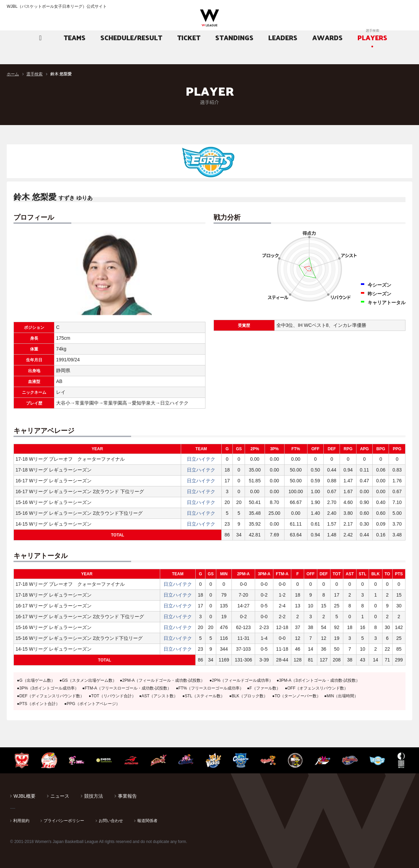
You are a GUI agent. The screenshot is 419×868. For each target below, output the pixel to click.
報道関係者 (147, 821)
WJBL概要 (24, 796)
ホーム (13, 74)
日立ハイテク (201, 459)
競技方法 (94, 796)
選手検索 (34, 74)
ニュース (60, 796)
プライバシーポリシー (64, 821)
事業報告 (127, 796)
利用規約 (21, 821)
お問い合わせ (111, 821)
